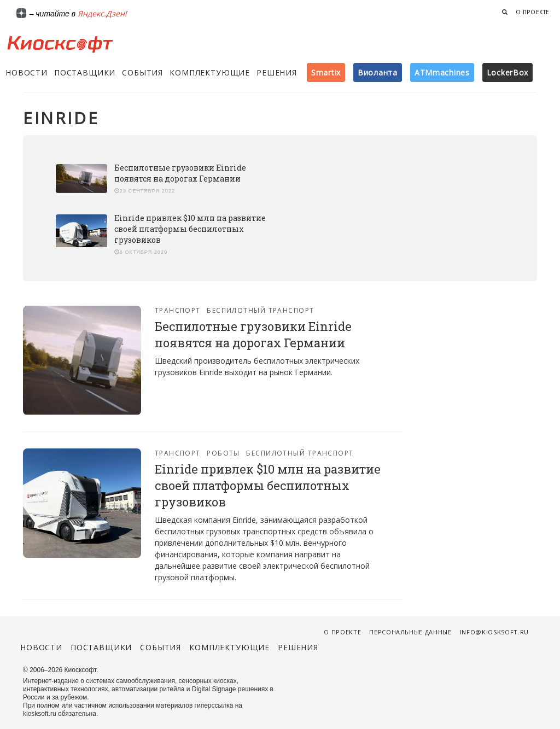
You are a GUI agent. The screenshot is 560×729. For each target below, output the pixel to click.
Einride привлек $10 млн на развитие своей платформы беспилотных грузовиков (190, 229)
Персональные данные (410, 632)
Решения (277, 72)
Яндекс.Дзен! (102, 13)
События (142, 72)
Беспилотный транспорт (260, 310)
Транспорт (178, 310)
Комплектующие (210, 72)
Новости (27, 72)
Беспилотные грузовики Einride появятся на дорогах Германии (180, 173)
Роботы (223, 453)
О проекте (533, 12)
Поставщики (85, 72)
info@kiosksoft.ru (494, 632)
